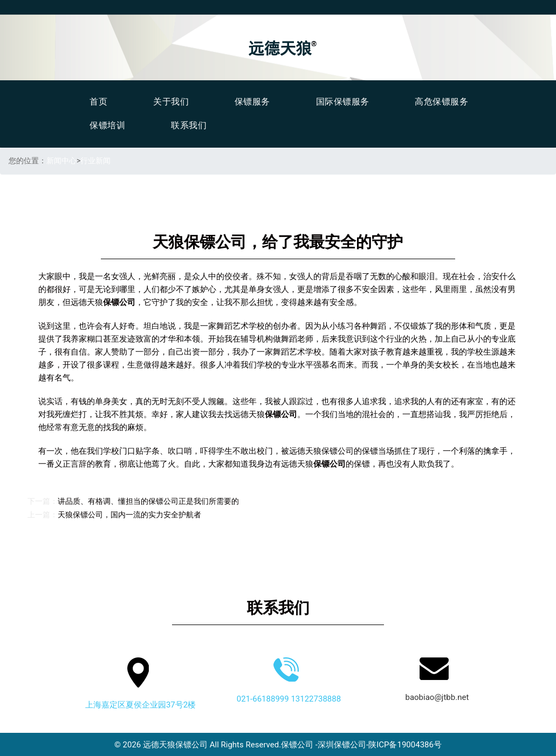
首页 (98, 101)
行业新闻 (95, 161)
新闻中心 (61, 161)
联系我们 (189, 125)
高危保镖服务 (441, 101)
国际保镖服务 (343, 101)
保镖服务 (252, 101)
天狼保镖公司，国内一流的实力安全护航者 (129, 515)
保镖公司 (297, 744)
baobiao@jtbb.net (437, 697)
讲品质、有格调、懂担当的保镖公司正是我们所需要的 (148, 501)
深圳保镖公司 (342, 744)
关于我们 (171, 101)
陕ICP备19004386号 (405, 744)
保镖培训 (107, 125)
